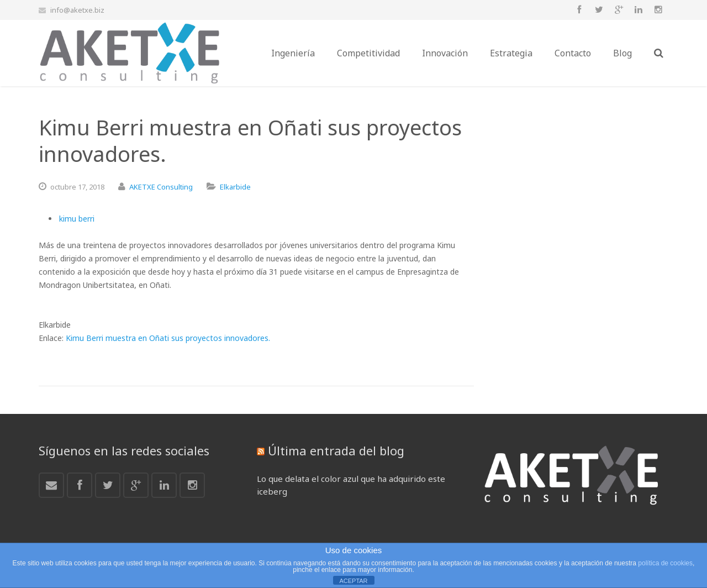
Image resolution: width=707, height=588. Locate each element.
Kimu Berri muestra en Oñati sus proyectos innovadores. (168, 338)
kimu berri (77, 219)
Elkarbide (235, 187)
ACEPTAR (353, 581)
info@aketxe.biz (77, 10)
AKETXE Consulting (161, 187)
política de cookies (665, 563)
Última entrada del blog (336, 450)
